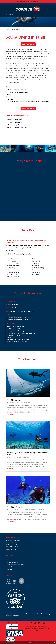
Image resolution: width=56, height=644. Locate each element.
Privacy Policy (11, 567)
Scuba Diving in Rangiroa (16, 122)
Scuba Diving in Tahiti (15, 120)
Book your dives (28, 44)
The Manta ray (14, 400)
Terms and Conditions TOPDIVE (15, 565)
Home (8, 29)
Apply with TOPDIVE (12, 562)
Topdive (19, 403)
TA (38, 631)
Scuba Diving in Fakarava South (18, 125)
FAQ (8, 558)
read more (10, 414)
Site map (9, 569)
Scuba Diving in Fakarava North (18, 128)
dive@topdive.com (11, 550)
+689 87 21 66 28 (12, 545)
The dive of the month (28, 510)
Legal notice (35, 628)
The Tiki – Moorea (15, 507)
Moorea (19, 510)
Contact (9, 560)
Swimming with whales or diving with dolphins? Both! (27, 453)
